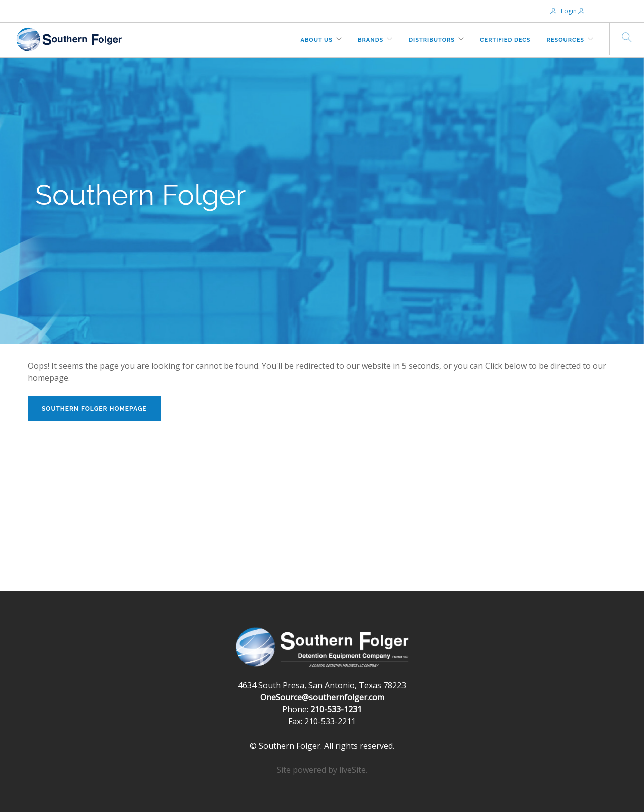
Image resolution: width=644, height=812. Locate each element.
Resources (566, 40)
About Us (317, 40)
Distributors (432, 40)
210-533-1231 (336, 709)
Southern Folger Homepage (94, 409)
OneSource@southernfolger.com (322, 697)
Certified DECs (505, 40)
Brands (371, 40)
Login (564, 11)
